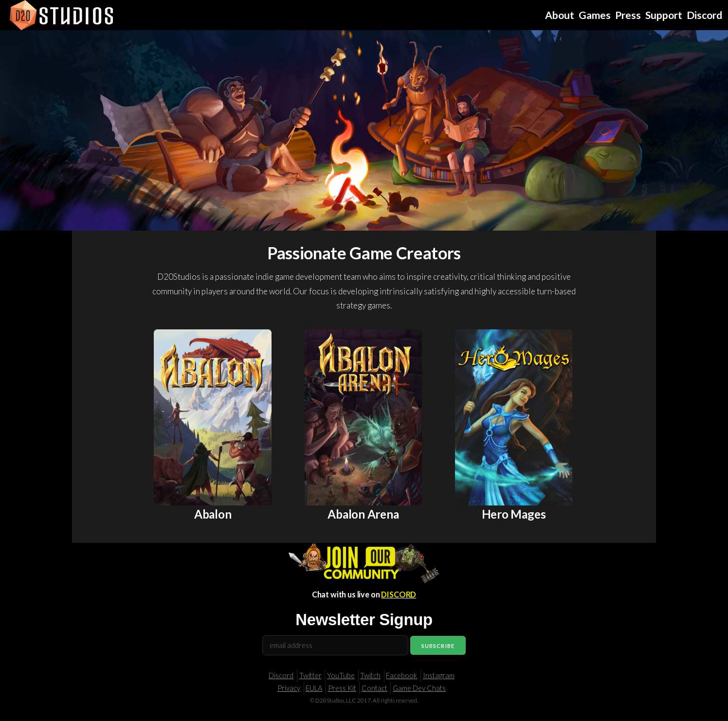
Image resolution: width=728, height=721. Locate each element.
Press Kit (342, 688)
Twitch (370, 676)
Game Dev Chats (419, 688)
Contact (374, 688)
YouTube (341, 676)
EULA (314, 688)
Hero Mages (514, 514)
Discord (281, 676)
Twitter (310, 676)
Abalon (213, 514)
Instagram (439, 676)
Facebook (401, 676)
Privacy (289, 688)
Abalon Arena (363, 514)
